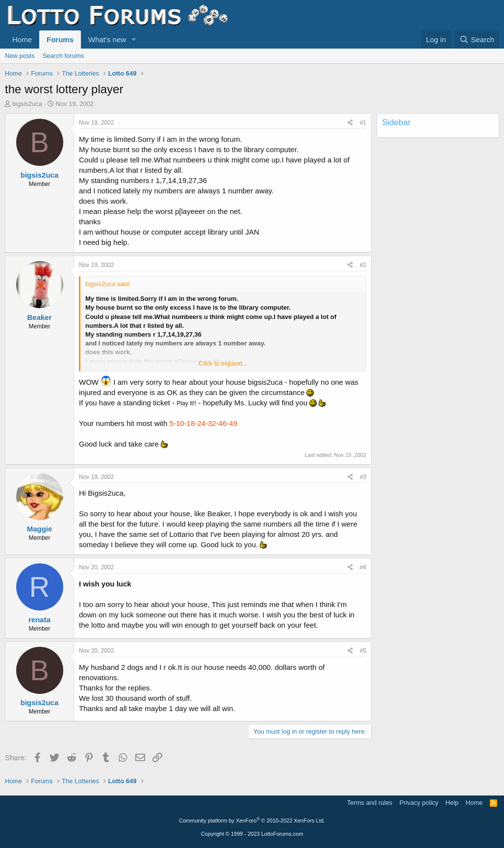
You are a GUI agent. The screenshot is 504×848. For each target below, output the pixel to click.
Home (22, 40)
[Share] (350, 123)
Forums (60, 40)
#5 (363, 651)
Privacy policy (419, 803)
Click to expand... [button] (223, 363)
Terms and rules (370, 803)
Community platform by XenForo (252, 821)
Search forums (63, 56)
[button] (134, 40)
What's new (107, 40)
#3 (363, 477)
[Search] (477, 40)
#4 (363, 567)
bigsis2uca (27, 104)
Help (452, 803)
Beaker (39, 317)
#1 (363, 123)
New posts (20, 56)
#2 (363, 265)
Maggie (40, 529)
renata (39, 620)
